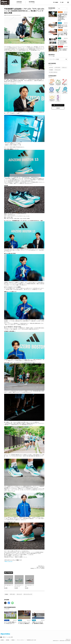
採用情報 (8, 640)
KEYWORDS (32, 2)
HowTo (51, 70)
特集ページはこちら (9, 561)
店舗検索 (56, 2)
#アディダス (8, 15)
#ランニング (12, 15)
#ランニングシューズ (17, 15)
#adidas (5, 15)
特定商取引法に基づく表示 (31, 640)
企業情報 (2, 640)
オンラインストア (59, 105)
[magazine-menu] (68, 2)
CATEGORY (19, 2)
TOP (4, 6)
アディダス (58, 68)
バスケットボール (54, 72)
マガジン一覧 (8, 6)
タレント (65, 68)
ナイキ (51, 68)
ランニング (58, 70)
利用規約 (13, 640)
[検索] (62, 2)
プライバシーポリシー (21, 640)
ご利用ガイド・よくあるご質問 (7, 637)
